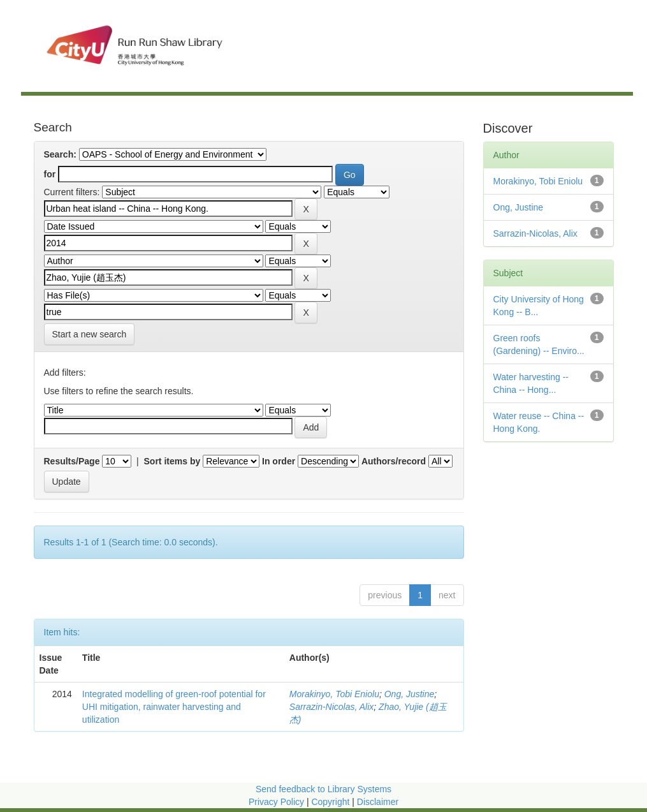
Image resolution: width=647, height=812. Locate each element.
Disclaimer (378, 802)
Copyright (331, 802)
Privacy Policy (276, 802)
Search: (60, 154)
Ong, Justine (410, 694)
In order (279, 461)
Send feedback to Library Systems (323, 789)
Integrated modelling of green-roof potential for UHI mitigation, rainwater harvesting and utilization (174, 707)
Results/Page (72, 461)
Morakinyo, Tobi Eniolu (334, 694)
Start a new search (90, 334)
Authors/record (394, 461)
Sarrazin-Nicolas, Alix (332, 707)
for (50, 174)
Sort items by (172, 461)
